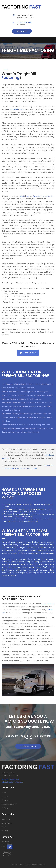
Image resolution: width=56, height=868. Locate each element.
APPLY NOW (22, 31)
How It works (6, 800)
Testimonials (7, 808)
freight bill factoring (16, 109)
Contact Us (6, 819)
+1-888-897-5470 (25, 22)
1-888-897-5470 (28, 353)
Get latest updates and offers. (7, 844)
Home (4, 793)
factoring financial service (43, 196)
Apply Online (7, 823)
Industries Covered (9, 804)
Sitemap (5, 831)
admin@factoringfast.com (12, 782)
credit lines (25, 196)
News (4, 827)
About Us (5, 797)
